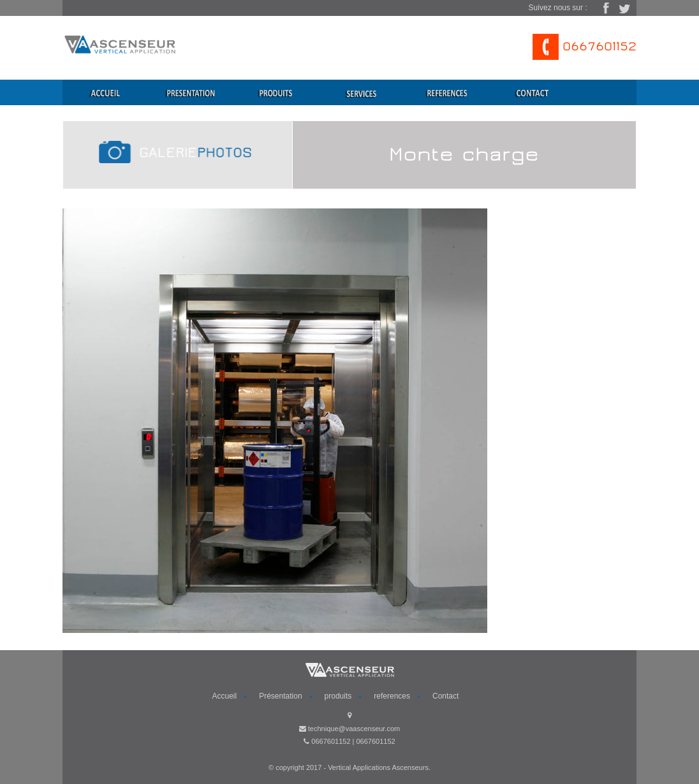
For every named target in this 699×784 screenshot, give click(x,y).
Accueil (225, 696)
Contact (445, 696)
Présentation (280, 696)
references (392, 696)
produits (338, 696)
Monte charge (464, 154)
